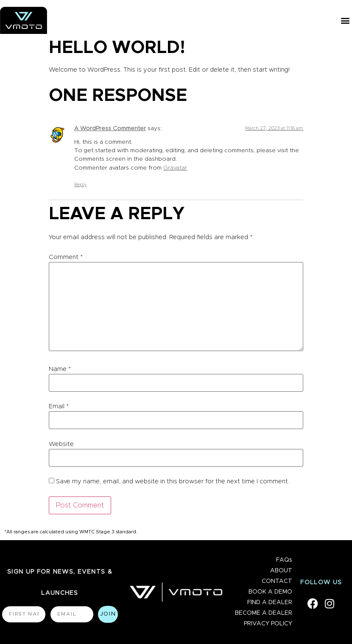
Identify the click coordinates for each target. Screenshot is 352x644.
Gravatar (175, 168)
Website (61, 444)
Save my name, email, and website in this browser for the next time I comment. (173, 481)
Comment (66, 257)
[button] (345, 21)
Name (60, 369)
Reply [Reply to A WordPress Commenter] (80, 185)
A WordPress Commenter (110, 128)
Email (59, 406)
